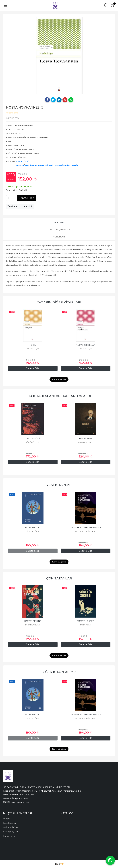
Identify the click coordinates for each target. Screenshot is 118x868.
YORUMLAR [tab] (59, 237)
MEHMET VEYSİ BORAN (86, 531)
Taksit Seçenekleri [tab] (59, 230)
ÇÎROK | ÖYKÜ (23, 161)
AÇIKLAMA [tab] (59, 223)
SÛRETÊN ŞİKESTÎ (86, 621)
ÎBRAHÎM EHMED (86, 442)
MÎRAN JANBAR (33, 625)
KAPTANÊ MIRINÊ (33, 621)
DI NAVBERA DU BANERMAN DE (86, 527)
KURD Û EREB (86, 439)
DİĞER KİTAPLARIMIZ (59, 672)
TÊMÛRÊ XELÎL (33, 442)
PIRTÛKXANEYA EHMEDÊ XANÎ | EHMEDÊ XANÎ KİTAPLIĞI (51, 165)
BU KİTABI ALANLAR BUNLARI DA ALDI (59, 396)
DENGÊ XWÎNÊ (33, 439)
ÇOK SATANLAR (59, 578)
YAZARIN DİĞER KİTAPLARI (59, 302)
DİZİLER (20, 165)
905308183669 (10, 795)
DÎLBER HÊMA (33, 531)
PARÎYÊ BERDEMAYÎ (86, 345)
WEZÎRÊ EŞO (33, 349)
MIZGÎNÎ (33, 345)
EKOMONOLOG (33, 527)
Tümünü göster (59, 379)
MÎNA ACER (86, 625)
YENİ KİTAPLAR (59, 485)
